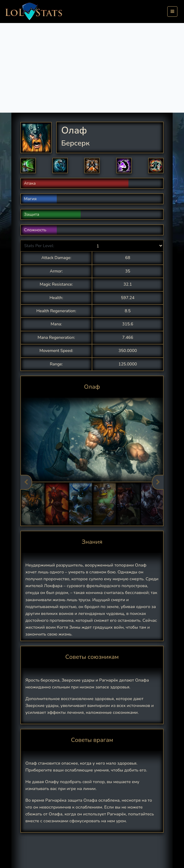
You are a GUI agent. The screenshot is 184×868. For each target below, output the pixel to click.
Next (158, 482)
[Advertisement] (92, 68)
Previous (26, 482)
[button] (28, 166)
